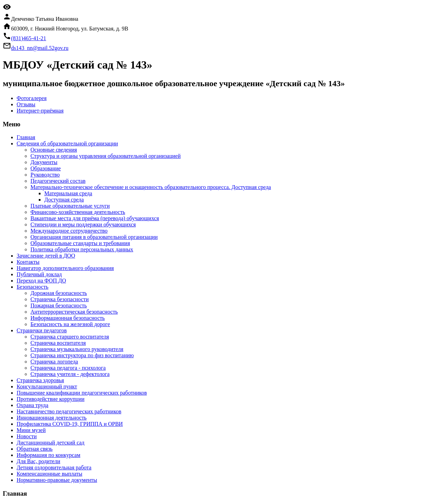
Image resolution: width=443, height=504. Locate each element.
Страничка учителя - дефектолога (70, 374)
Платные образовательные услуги (70, 206)
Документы (44, 162)
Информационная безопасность (68, 318)
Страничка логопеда (54, 362)
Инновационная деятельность (52, 418)
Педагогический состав (58, 181)
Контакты (28, 262)
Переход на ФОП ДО (41, 281)
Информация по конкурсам (48, 455)
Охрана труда (33, 405)
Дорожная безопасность (59, 293)
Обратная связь (35, 449)
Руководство (45, 175)
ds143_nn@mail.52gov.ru (40, 48)
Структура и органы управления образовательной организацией (106, 156)
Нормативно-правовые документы (57, 480)
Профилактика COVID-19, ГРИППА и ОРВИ (70, 424)
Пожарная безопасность (59, 305)
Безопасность (33, 287)
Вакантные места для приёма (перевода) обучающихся (95, 218)
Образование (46, 168)
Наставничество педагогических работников (69, 411)
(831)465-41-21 (29, 38)
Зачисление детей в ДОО (46, 256)
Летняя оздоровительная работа (54, 467)
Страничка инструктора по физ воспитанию (82, 355)
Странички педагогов (42, 330)
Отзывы (26, 104)
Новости (27, 436)
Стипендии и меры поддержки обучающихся (83, 224)
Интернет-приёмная (40, 111)
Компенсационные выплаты (49, 474)
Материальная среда (68, 193)
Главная (26, 137)
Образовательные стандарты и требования (80, 243)
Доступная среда (64, 200)
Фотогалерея (32, 98)
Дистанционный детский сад (51, 443)
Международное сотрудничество (69, 231)
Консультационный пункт (47, 386)
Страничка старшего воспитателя (70, 337)
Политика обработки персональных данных (82, 249)
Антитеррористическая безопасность (74, 312)
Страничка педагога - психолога (68, 368)
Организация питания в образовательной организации (94, 237)
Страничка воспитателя (58, 343)
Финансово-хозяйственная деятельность (78, 212)
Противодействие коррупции (51, 399)
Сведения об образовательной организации (67, 143)
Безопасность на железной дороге (70, 324)
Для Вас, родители (38, 461)
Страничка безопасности (60, 299)
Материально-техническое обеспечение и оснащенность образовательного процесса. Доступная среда (151, 187)
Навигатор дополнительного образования (65, 268)
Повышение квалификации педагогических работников (82, 393)
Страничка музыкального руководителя (77, 349)
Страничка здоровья (40, 380)
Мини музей (31, 430)
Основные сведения (54, 150)
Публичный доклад (39, 274)
